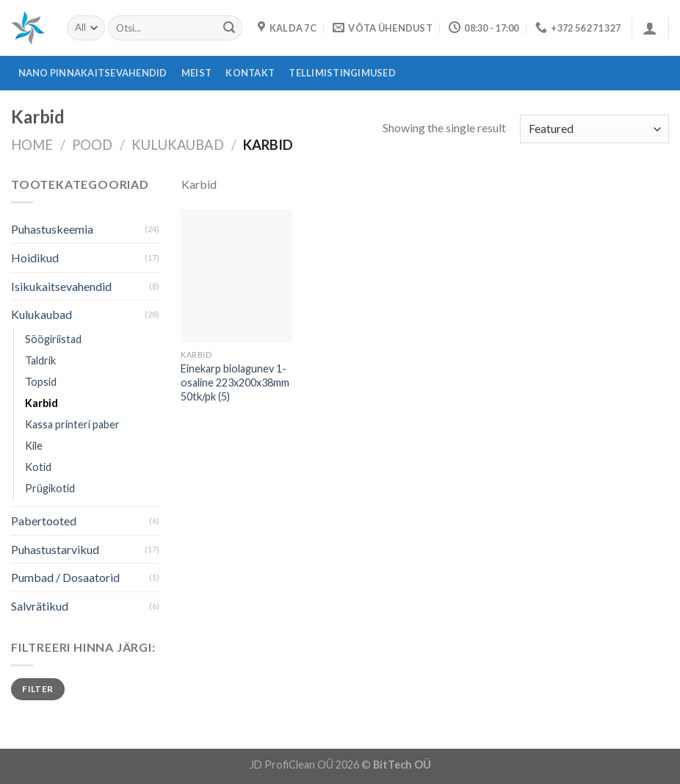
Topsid (41, 382)
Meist (196, 73)
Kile (34, 446)
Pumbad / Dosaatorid (65, 577)
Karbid (41, 403)
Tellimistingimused (342, 73)
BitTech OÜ (402, 765)
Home (32, 145)
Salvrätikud (40, 606)
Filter (37, 689)
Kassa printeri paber (72, 424)
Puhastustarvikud (55, 549)
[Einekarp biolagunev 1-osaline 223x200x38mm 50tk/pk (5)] (236, 276)
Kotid (38, 467)
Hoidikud (35, 258)
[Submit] (229, 28)
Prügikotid (50, 488)
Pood (92, 145)
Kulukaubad (178, 145)
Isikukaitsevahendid (61, 286)
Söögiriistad (53, 339)
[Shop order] (594, 129)
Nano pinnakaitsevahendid (93, 73)
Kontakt (250, 73)
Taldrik (40, 360)
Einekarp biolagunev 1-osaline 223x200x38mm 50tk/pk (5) (235, 382)
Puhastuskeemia (52, 229)
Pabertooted (44, 521)
